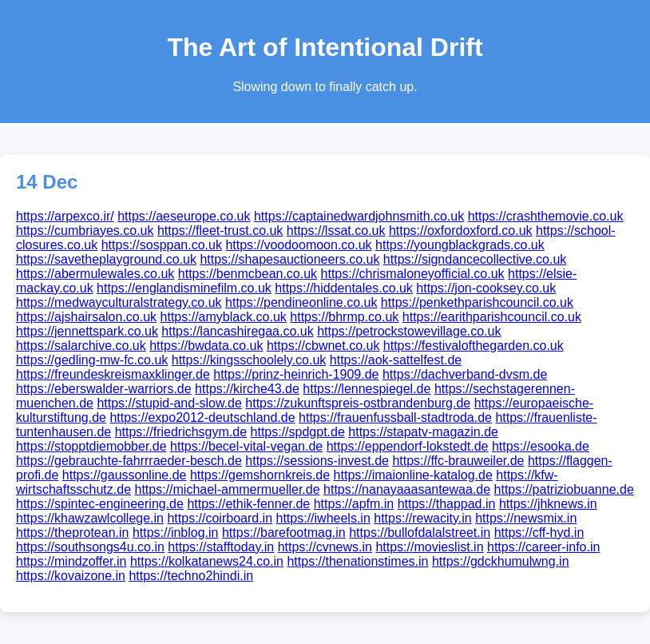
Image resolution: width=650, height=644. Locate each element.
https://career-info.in (543, 547)
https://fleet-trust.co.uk (220, 231)
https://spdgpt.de (298, 432)
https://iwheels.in (323, 518)
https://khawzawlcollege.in (90, 518)
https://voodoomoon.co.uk (298, 245)
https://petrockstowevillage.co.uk (409, 331)
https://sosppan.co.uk (162, 245)
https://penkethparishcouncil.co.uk (477, 302)
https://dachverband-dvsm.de (465, 374)
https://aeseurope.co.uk (184, 216)
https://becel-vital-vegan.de (246, 446)
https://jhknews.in (548, 504)
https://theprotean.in (72, 533)
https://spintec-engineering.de (100, 504)
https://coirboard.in (220, 518)
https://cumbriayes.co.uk (85, 231)
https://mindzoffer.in (71, 561)
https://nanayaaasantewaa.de (407, 489)
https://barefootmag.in (284, 533)
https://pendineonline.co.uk (301, 302)
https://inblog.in (176, 533)
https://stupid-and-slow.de (169, 403)
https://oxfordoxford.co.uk (461, 231)
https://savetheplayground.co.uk (106, 259)
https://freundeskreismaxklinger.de (113, 374)
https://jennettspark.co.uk (87, 331)
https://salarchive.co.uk (81, 346)
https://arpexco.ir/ (65, 216)
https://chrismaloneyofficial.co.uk (413, 274)
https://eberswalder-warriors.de (104, 389)
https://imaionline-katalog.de (413, 475)
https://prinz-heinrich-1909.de (296, 374)
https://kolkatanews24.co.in (207, 561)
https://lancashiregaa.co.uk (237, 331)
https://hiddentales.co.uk (344, 288)
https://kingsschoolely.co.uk (249, 360)
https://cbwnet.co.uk (323, 346)
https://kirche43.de (247, 389)
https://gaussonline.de (125, 475)
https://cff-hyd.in (539, 533)
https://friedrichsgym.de (181, 432)
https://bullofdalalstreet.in (420, 533)
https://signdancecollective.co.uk (475, 259)
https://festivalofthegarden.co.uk (474, 346)
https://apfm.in (354, 504)
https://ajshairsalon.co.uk (86, 317)
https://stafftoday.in (221, 547)
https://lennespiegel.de (367, 389)
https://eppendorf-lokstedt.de (408, 446)
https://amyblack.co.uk (224, 317)
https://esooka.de (541, 446)
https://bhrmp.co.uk (344, 317)
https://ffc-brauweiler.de (458, 461)
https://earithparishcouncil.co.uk (492, 317)
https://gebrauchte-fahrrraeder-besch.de (129, 461)
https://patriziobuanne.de (564, 489)
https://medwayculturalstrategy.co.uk (119, 302)
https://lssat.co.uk (336, 231)
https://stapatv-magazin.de (423, 432)
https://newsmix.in (526, 518)
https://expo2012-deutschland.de (202, 417)
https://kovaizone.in (71, 576)
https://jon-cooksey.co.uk (486, 288)
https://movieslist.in (429, 547)
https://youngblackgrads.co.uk (460, 245)
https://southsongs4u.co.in (90, 547)
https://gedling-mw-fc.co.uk (92, 360)
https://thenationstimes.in (357, 561)
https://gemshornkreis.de (260, 475)
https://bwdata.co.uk (206, 346)
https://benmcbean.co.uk (248, 274)
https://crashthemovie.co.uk (546, 216)
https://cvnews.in (325, 547)
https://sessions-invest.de (317, 461)
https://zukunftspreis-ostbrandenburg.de (358, 403)
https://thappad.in (447, 504)
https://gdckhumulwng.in (501, 561)
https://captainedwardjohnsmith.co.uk (359, 216)
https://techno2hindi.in (191, 576)
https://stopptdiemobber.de (91, 446)
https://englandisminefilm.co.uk (184, 288)
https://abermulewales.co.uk (95, 274)
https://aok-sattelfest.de (396, 360)
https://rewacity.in (422, 518)
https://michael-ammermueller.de (228, 489)
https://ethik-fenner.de (248, 504)
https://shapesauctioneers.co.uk (289, 259)
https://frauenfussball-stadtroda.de (395, 417)
